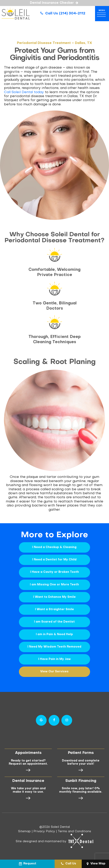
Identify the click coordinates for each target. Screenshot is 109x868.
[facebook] (54, 719)
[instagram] (67, 719)
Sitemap (24, 830)
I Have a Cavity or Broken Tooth (55, 571)
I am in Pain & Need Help (55, 633)
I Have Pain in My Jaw (55, 658)
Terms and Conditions (74, 830)
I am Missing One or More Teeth (55, 584)
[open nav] (102, 14)
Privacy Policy (44, 830)
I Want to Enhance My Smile (55, 596)
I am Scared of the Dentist (55, 621)
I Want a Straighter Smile (55, 608)
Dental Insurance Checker (55, 3)
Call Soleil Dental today (24, 92)
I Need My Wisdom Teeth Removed (55, 646)
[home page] (16, 14)
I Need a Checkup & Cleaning (55, 547)
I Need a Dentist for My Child (55, 559)
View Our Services (55, 670)
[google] (41, 719)
